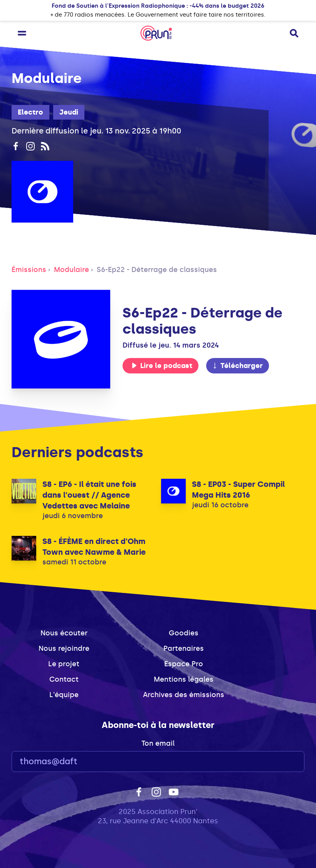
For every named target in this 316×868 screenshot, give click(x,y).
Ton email (158, 743)
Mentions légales (184, 679)
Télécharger (237, 366)
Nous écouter (64, 633)
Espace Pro (184, 664)
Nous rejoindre (64, 648)
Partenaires (184, 648)
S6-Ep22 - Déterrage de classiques (157, 270)
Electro (30, 112)
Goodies (184, 633)
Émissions (29, 270)
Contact (64, 679)
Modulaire (71, 270)
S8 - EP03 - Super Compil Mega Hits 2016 (238, 490)
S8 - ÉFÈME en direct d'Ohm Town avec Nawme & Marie (94, 547)
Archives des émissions (184, 695)
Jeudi (69, 112)
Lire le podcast (162, 366)
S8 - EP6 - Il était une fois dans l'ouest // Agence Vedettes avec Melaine (89, 495)
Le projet (64, 664)
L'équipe (64, 695)
